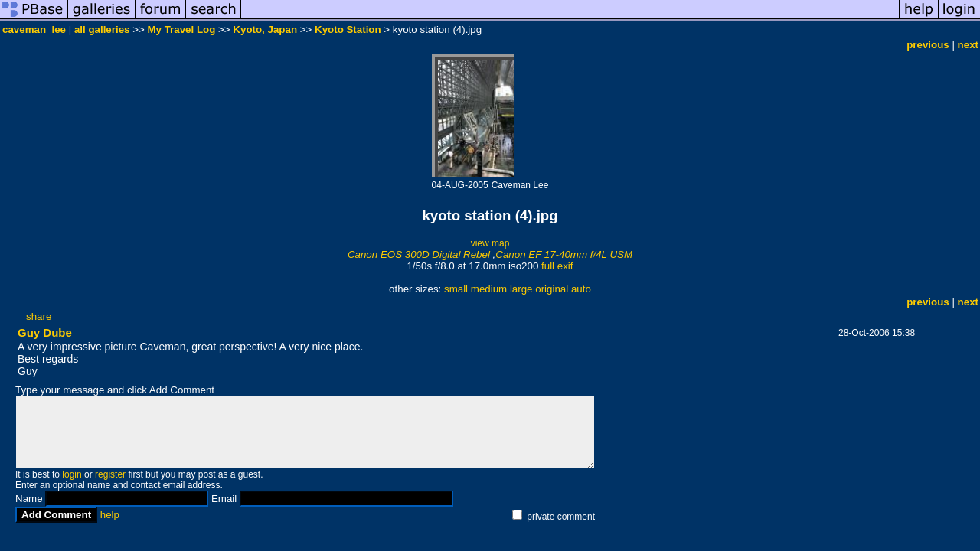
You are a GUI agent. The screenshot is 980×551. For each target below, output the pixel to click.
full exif (557, 266)
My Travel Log (181, 29)
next (968, 45)
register (110, 474)
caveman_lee (34, 29)
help (110, 515)
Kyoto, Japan (265, 29)
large (521, 289)
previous (928, 45)
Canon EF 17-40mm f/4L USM (564, 254)
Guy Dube (45, 333)
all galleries (102, 29)
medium (489, 289)
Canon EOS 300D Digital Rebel (419, 254)
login (72, 474)
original (552, 289)
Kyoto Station (348, 29)
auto (581, 289)
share (39, 316)
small (456, 289)
